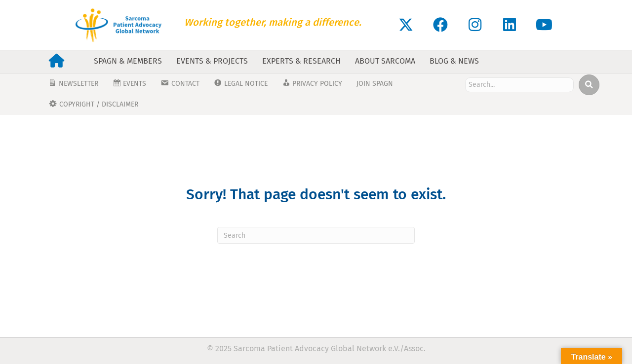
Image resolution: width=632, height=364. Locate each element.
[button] (406, 25)
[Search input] (519, 85)
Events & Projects (212, 61)
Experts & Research (301, 61)
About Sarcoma (385, 61)
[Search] (316, 235)
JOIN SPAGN (375, 84)
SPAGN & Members (128, 61)
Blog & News (454, 61)
